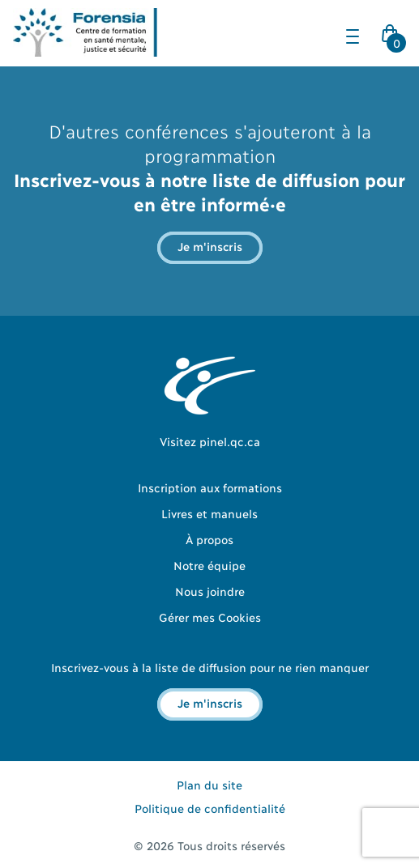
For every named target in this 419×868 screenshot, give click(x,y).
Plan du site (209, 784)
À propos (209, 539)
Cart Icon (393, 38)
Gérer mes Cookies (210, 617)
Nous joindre (210, 591)
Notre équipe (209, 565)
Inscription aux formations (210, 487)
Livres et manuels (209, 513)
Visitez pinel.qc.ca (210, 441)
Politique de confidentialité (210, 808)
